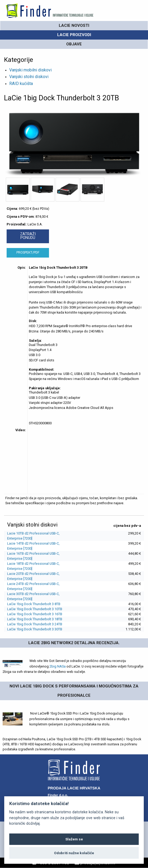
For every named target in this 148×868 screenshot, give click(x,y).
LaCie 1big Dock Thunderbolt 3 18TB (35, 619)
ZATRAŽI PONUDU (28, 236)
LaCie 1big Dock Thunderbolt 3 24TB (35, 624)
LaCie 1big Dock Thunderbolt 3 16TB (35, 614)
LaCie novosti (74, 25)
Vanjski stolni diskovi (29, 77)
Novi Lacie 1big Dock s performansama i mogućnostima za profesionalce (74, 691)
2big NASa (58, 666)
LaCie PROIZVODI (74, 35)
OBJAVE (74, 44)
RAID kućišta (21, 84)
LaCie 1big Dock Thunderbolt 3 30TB (35, 629)
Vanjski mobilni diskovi (30, 70)
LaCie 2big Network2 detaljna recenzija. (74, 643)
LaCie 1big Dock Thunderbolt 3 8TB (34, 604)
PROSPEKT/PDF (28, 252)
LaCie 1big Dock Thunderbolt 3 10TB (35, 609)
